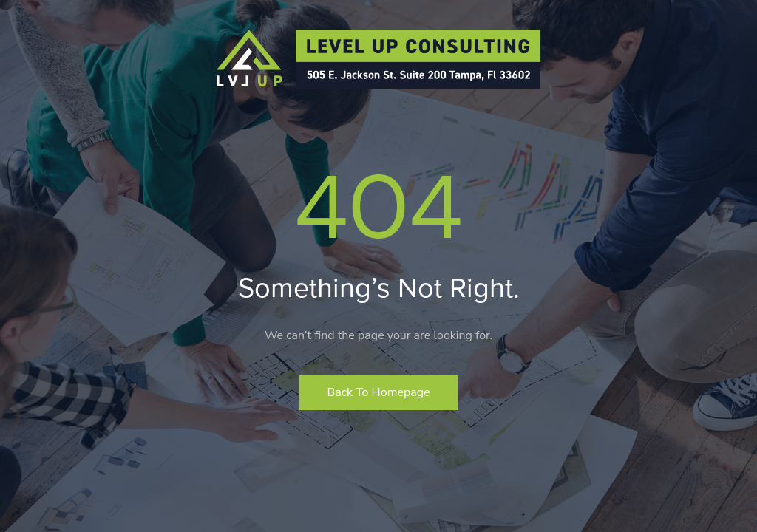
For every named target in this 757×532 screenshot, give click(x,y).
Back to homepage (378, 392)
